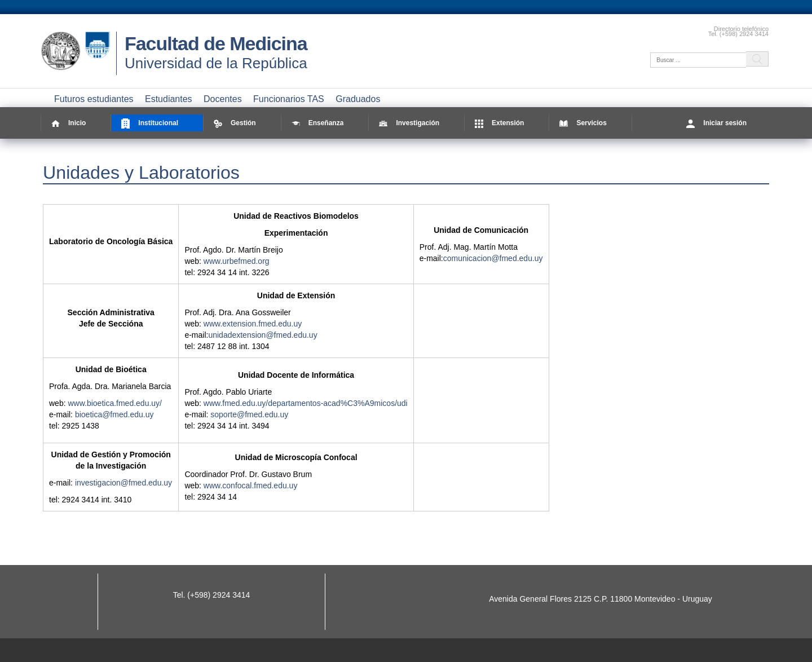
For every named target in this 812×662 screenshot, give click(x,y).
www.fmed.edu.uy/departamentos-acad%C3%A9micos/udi (306, 403)
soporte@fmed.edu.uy (249, 414)
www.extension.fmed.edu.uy (253, 324)
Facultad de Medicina (216, 43)
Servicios (583, 123)
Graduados (358, 99)
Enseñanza (318, 123)
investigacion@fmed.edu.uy (123, 483)
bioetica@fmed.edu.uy (114, 414)
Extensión (499, 123)
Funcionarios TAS (289, 99)
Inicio (69, 123)
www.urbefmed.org (237, 261)
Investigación (409, 123)
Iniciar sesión (716, 123)
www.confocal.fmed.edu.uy (251, 486)
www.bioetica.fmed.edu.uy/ (115, 403)
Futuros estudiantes (94, 99)
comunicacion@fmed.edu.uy (493, 258)
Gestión (235, 123)
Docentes (223, 99)
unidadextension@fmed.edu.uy (262, 335)
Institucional (150, 123)
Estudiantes (169, 99)
